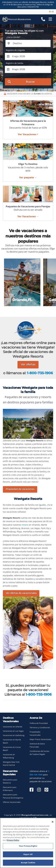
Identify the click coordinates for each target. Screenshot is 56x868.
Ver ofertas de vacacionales (21, 593)
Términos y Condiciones (40, 728)
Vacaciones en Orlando (13, 727)
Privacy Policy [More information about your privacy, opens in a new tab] (13, 840)
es (51, 12)
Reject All (28, 854)
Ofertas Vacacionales (12, 802)
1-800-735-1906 (40, 373)
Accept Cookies (28, 863)
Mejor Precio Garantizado (40, 739)
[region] (28, 843)
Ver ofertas (28, 364)
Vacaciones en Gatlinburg (14, 735)
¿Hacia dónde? (13, 37)
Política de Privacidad (39, 723)
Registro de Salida (15, 63)
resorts (25, 525)
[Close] (53, 822)
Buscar (21, 82)
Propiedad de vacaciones (20, 489)
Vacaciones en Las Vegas (13, 731)
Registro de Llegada (15, 50)
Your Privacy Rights (28, 846)
